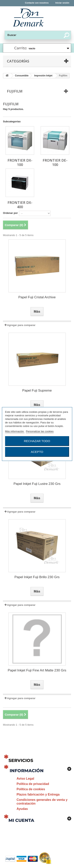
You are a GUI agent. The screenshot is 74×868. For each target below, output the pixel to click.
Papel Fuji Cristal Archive (37, 297)
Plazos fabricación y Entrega (38, 794)
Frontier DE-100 (55, 162)
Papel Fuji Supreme (37, 391)
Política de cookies (31, 789)
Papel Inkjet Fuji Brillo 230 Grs (37, 577)
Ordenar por (10, 213)
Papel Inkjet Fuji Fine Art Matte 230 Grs (37, 670)
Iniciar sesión (62, 3)
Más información (15, 431)
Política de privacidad (33, 784)
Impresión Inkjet (43, 76)
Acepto (37, 452)
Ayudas (22, 809)
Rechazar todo (37, 441)
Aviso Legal (25, 779)
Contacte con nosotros (37, 3)
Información (27, 771)
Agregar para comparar (21, 325)
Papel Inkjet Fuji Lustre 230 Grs (37, 484)
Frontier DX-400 (20, 205)
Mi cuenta (21, 820)
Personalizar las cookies (40, 431)
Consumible (22, 76)
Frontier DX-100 (20, 162)
